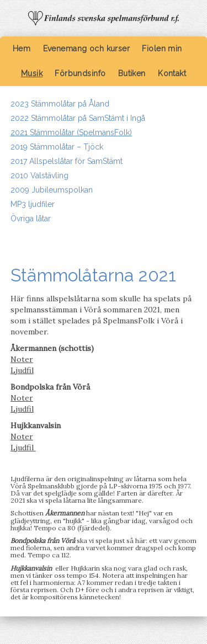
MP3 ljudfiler (33, 204)
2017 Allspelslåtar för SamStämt (67, 161)
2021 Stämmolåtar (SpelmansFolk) (71, 132)
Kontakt (172, 73)
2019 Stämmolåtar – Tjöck (57, 147)
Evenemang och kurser (86, 49)
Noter (22, 359)
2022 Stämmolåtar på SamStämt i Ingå (78, 118)
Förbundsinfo (80, 73)
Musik (32, 73)
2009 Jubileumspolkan (52, 190)
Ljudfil (22, 370)
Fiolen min (162, 49)
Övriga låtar (31, 219)
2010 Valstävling (39, 175)
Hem (22, 49)
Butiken (132, 73)
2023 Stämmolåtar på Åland (60, 104)
